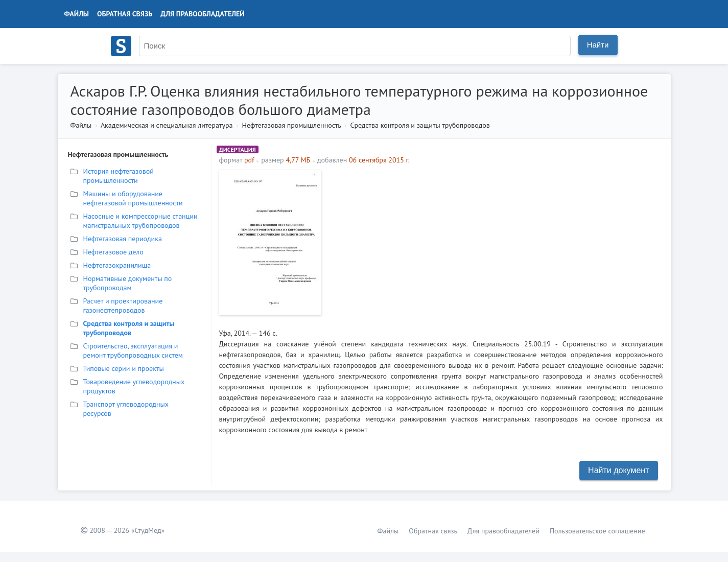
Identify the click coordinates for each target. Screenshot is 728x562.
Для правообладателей (202, 14)
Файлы (77, 14)
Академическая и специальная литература (167, 125)
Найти (598, 45)
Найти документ (618, 470)
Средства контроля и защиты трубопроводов (420, 125)
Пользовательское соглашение (597, 531)
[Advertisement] (495, 242)
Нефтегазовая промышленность (292, 125)
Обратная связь (125, 14)
